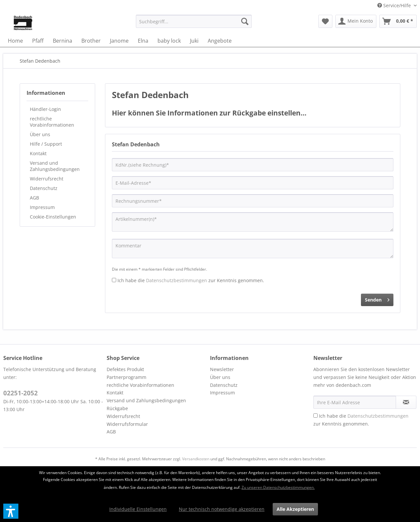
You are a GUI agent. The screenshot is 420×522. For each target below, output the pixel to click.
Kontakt (38, 153)
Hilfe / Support (46, 144)
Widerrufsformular (127, 424)
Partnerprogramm (126, 377)
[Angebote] (220, 41)
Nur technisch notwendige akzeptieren (222, 509)
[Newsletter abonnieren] (406, 402)
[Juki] (194, 41)
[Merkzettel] (325, 21)
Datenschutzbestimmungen (177, 280)
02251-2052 (21, 393)
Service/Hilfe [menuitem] (395, 5)
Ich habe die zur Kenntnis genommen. (191, 280)
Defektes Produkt (125, 369)
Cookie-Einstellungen (53, 217)
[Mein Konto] (356, 21)
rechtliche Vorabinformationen (52, 122)
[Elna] (143, 41)
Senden (377, 299)
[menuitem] (194, 21)
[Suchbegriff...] (194, 21)
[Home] (15, 41)
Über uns (40, 134)
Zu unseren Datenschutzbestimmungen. (278, 487)
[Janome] (119, 41)
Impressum (42, 207)
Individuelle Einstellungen (138, 509)
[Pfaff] (38, 41)
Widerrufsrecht (47, 179)
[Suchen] (245, 21)
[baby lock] (169, 41)
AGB (34, 198)
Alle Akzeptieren (295, 509)
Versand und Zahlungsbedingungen (55, 166)
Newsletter (222, 369)
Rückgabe (117, 408)
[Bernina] (63, 41)
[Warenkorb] (398, 21)
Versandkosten (196, 459)
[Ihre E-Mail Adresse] (355, 402)
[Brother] (91, 41)
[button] (11, 511)
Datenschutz (44, 188)
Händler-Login (45, 109)
